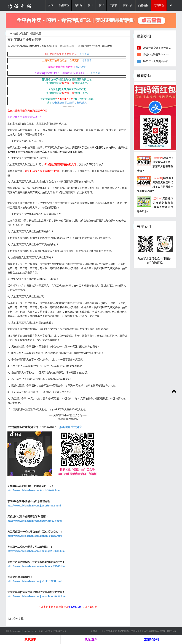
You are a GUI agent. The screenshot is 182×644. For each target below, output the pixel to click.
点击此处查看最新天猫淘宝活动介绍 (27, 111)
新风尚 (78, 5)
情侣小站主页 (21, 33)
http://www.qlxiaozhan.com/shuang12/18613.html (36, 551)
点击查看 (84, 54)
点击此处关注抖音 (71, 427)
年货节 (113, 5)
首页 (51, 5)
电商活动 (159, 5)
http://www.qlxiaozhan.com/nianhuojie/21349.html (37, 566)
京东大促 (128, 5)
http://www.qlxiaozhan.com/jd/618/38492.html (34, 506)
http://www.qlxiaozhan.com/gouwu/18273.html (35, 521)
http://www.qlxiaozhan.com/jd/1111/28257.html (35, 581)
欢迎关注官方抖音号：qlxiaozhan (97, 46)
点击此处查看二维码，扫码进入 (69, 103)
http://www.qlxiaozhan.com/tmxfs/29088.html (34, 490)
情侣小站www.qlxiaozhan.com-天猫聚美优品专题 (34, 46)
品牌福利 (143, 5)
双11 (90, 5)
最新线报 (144, 36)
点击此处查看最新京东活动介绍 (25, 117)
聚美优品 (36, 33)
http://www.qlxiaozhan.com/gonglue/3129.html (35, 536)
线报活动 (64, 5)
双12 (101, 5)
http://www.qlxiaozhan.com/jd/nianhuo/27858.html (37, 596)
